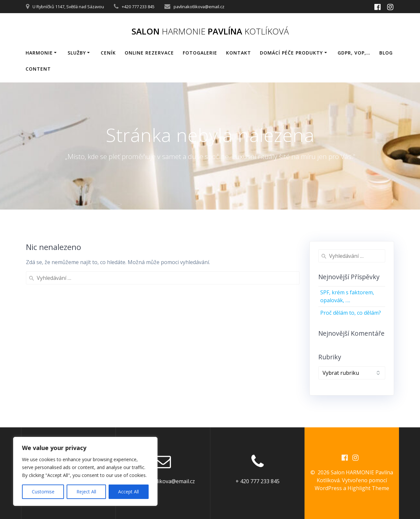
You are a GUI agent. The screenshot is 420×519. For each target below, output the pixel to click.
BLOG (386, 53)
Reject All (86, 492)
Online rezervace (149, 53)
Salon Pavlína (210, 32)
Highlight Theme (368, 488)
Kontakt (239, 53)
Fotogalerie (200, 53)
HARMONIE (39, 53)
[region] (85, 471)
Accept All (128, 492)
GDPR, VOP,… (354, 53)
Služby (77, 53)
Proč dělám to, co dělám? (351, 313)
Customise (43, 492)
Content (38, 69)
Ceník (108, 53)
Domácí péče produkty (291, 53)
